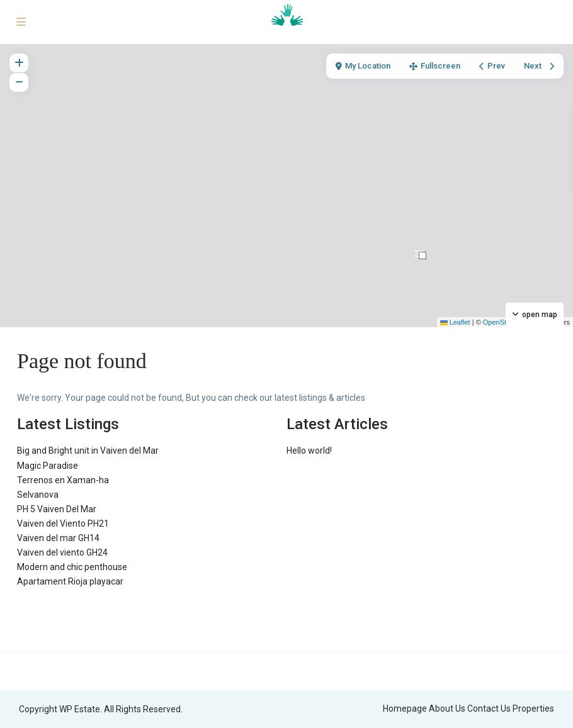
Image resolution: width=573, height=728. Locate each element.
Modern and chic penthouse (72, 567)
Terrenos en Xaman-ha (63, 480)
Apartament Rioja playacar (70, 581)
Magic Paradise (48, 466)
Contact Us (489, 708)
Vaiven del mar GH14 (58, 538)
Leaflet (455, 322)
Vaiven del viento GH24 (62, 552)
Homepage (405, 708)
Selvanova (38, 495)
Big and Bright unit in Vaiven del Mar (88, 451)
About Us (447, 708)
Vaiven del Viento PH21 (63, 524)
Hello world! (309, 451)
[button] (423, 255)
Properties (533, 708)
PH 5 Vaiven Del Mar (57, 509)
